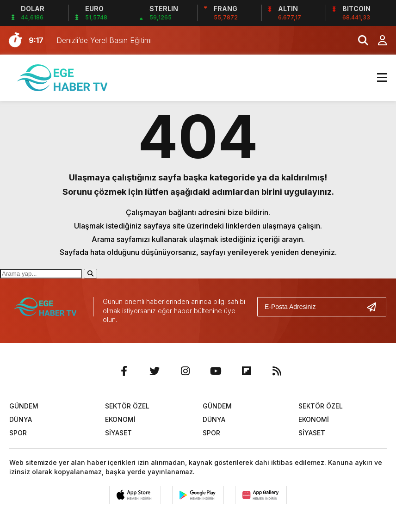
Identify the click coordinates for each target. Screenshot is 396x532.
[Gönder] (375, 307)
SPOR (18, 433)
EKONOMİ (120, 419)
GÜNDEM (24, 406)
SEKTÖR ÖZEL (127, 406)
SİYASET (118, 433)
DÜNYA (21, 419)
